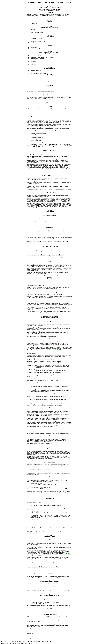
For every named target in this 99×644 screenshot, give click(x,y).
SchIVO (41, 161)
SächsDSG (69, 146)
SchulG (56, 14)
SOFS (35, 170)
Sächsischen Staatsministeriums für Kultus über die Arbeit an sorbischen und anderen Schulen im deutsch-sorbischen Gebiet (48, 554)
